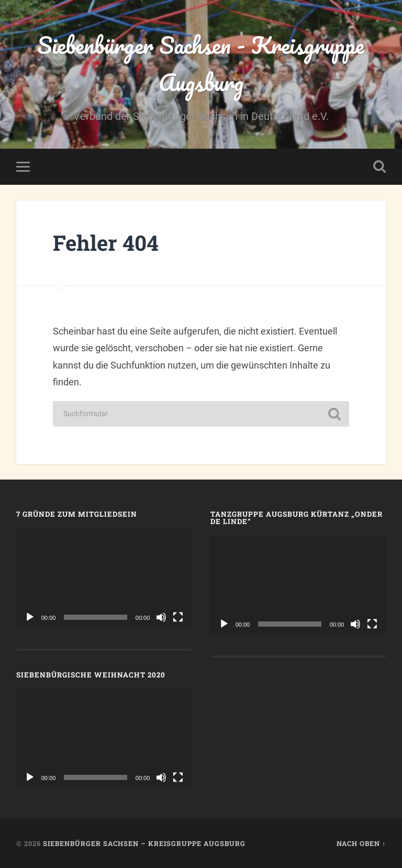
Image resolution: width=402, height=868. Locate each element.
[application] (104, 578)
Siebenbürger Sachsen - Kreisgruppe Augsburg (201, 63)
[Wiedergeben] (30, 617)
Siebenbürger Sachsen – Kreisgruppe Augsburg (144, 843)
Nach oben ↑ (361, 843)
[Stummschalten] (161, 617)
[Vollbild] (178, 617)
